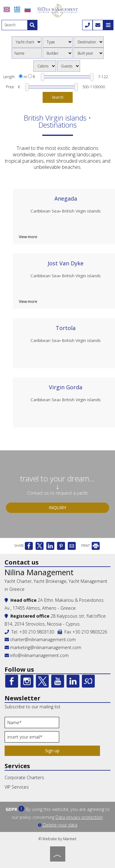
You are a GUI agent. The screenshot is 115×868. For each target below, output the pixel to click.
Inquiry (57, 508)
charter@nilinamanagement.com (40, 639)
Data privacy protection (79, 817)
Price (10, 87)
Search (58, 97)
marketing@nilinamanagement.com (43, 647)
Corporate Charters (24, 777)
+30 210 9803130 (37, 632)
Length (9, 77)
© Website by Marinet (57, 839)
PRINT (90, 546)
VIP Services (17, 787)
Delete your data (58, 825)
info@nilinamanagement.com (39, 655)
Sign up (52, 751)
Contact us (22, 562)
